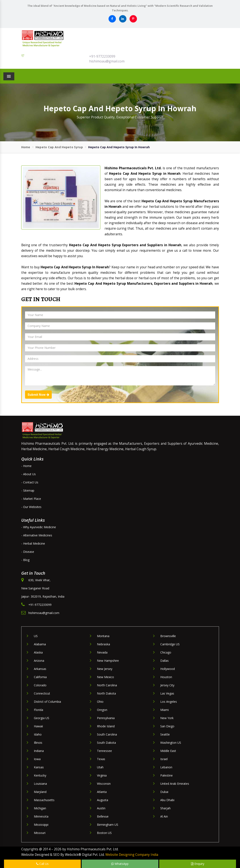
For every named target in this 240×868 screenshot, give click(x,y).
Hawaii (38, 726)
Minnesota (41, 816)
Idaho (38, 734)
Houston (166, 677)
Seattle (165, 734)
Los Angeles (169, 702)
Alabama (40, 644)
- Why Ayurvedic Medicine (39, 527)
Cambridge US (170, 644)
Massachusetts (44, 800)
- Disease (28, 552)
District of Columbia (47, 702)
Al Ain (164, 816)
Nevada (102, 652)
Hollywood (168, 669)
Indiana (39, 751)
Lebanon (166, 767)
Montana (103, 636)
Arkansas (40, 669)
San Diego (167, 726)
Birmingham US (108, 825)
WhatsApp (120, 864)
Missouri (40, 833)
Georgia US (42, 718)
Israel (164, 759)
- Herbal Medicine (33, 543)
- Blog (25, 560)
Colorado (40, 685)
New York (167, 718)
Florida (38, 710)
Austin (101, 808)
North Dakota (106, 693)
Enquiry (198, 864)
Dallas (164, 661)
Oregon (102, 710)
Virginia (102, 775)
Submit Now (38, 395)
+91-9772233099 (102, 56)
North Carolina (107, 685)
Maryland (40, 792)
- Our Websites (31, 507)
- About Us (29, 474)
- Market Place (31, 499)
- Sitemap (28, 490)
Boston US (104, 833)
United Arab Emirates (175, 784)
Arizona (39, 661)
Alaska (38, 652)
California (40, 677)
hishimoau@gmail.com (107, 61)
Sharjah (165, 808)
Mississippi (41, 825)
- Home (26, 466)
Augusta (103, 800)
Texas (101, 759)
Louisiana (40, 784)
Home (26, 147)
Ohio (100, 702)
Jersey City (167, 685)
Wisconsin (104, 784)
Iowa (37, 759)
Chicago (166, 652)
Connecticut (42, 693)
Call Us (42, 864)
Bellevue (103, 816)
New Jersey (105, 669)
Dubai (164, 792)
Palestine (166, 775)
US (36, 636)
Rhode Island (106, 726)
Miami (164, 710)
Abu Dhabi (167, 800)
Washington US (171, 743)
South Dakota (106, 743)
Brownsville (168, 636)
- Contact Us (30, 482)
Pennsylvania (106, 718)
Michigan (40, 808)
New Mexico (105, 677)
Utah (100, 767)
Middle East (168, 751)
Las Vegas (167, 693)
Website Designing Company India (132, 855)
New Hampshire (108, 661)
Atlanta (102, 792)
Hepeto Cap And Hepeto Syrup (59, 147)
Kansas (39, 767)
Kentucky (40, 775)
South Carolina (107, 734)
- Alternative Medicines (37, 535)
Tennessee (104, 751)
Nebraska (103, 644)
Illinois (38, 743)
